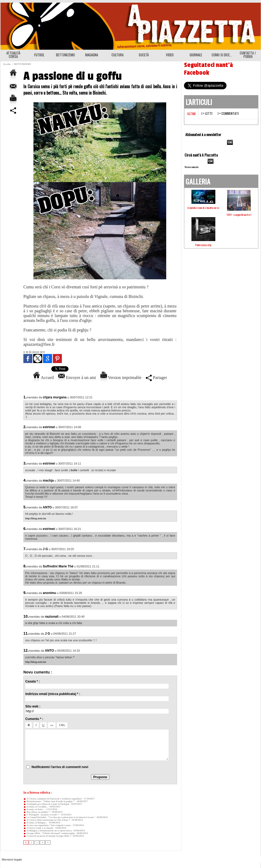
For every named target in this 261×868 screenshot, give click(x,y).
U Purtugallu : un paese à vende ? (41, 815)
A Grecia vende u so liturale (38, 828)
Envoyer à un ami (77, 378)
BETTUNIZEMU (65, 55)
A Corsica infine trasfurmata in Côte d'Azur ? (47, 820)
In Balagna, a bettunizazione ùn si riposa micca (48, 831)
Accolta (7, 64)
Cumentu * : (34, 719)
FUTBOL (39, 55)
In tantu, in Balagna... (35, 823)
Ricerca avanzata (191, 167)
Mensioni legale (12, 859)
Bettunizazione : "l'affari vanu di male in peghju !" (49, 801)
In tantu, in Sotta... (34, 809)
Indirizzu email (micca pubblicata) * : (53, 694)
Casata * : (33, 681)
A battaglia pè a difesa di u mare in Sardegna (46, 804)
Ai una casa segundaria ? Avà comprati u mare (47, 825)
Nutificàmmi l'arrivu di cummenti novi (60, 767)
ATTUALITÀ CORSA (13, 55)
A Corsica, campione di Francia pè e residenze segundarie (53, 799)
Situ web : (33, 706)
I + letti (207, 113)
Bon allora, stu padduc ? (37, 812)
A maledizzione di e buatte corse (203, 208)
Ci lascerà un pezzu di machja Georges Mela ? (47, 836)
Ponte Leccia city (203, 245)
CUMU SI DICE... (222, 55)
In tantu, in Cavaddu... (36, 807)
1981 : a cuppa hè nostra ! (239, 215)
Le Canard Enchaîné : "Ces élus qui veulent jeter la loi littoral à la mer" (59, 817)
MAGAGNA (92, 55)
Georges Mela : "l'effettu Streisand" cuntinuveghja (49, 833)
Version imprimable (121, 378)
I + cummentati (228, 113)
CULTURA (117, 55)
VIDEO (170, 55)
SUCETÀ (144, 55)
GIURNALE (196, 55)
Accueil (44, 378)
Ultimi (191, 114)
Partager (156, 378)
